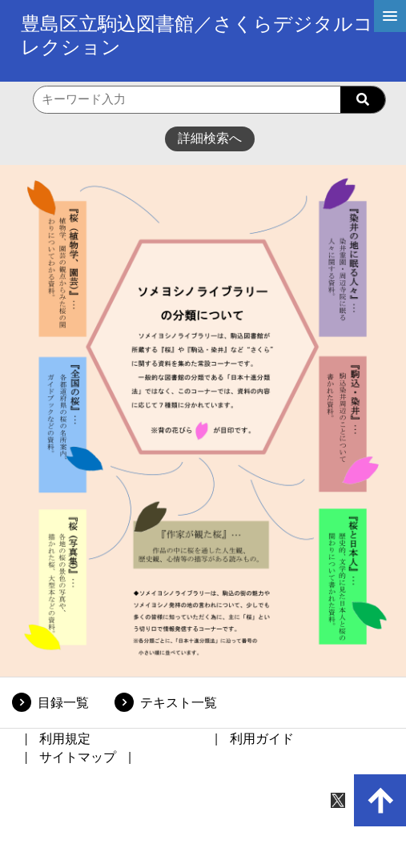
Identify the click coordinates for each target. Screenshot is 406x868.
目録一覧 (63, 703)
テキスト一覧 (179, 703)
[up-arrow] (380, 800)
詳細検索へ (210, 138)
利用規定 (65, 739)
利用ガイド (262, 739)
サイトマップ (78, 757)
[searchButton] (363, 100)
